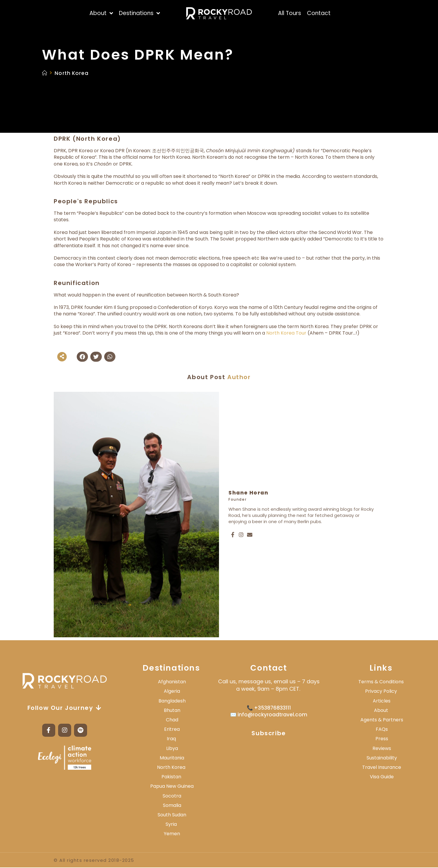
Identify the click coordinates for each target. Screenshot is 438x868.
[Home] (45, 73)
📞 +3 (254, 708)
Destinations (171, 668)
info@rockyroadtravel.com (272, 715)
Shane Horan (249, 493)
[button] (82, 357)
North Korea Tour (286, 333)
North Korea (75, 73)
